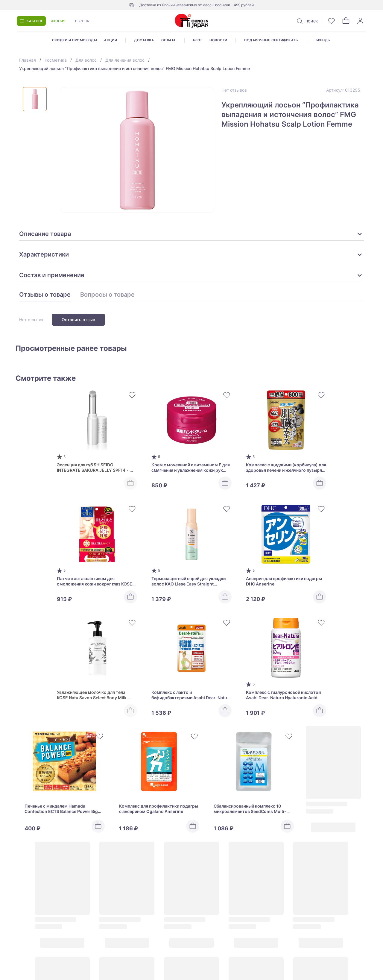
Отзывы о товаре (45, 295)
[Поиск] (307, 21)
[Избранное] (332, 21)
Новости (218, 40)
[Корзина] (346, 21)
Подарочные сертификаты (271, 40)
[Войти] (360, 21)
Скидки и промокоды (75, 40)
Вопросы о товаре (107, 295)
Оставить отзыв (78, 320)
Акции (111, 40)
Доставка (144, 40)
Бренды (323, 40)
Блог (198, 40)
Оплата (169, 40)
